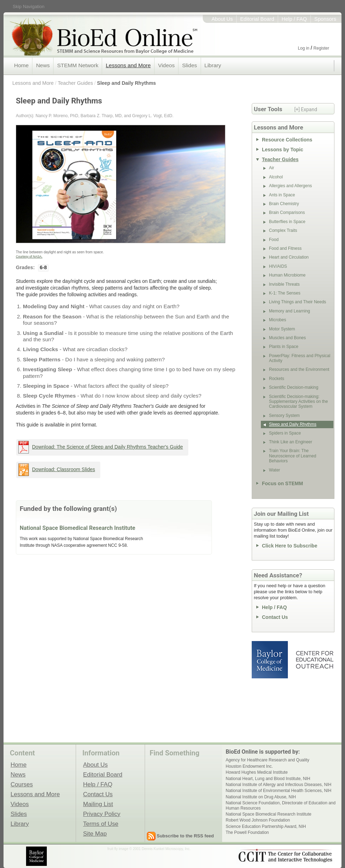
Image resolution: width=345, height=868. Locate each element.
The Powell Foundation (247, 832)
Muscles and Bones (287, 338)
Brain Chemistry (284, 204)
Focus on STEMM (283, 483)
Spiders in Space (285, 433)
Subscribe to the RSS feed (185, 836)
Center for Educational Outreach (314, 660)
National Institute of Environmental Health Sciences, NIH (278, 791)
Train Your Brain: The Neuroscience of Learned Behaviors (293, 456)
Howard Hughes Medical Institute (257, 772)
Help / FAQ (294, 19)
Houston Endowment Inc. (249, 766)
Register (321, 48)
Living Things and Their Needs (297, 302)
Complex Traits (283, 230)
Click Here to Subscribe (290, 546)
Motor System (282, 329)
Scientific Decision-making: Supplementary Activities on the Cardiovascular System (298, 402)
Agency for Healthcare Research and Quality (267, 760)
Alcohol (276, 177)
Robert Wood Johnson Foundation (258, 820)
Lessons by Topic (283, 150)
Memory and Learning (290, 311)
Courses (22, 784)
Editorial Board (257, 19)
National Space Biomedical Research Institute (77, 528)
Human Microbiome (287, 275)
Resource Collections (287, 140)
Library (213, 65)
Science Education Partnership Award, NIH (266, 826)
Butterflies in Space (287, 222)
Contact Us (275, 617)
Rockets (277, 379)
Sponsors (325, 19)
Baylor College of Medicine (270, 660)
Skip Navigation (29, 7)
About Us (222, 19)
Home (21, 65)
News (43, 65)
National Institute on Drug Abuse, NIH (261, 797)
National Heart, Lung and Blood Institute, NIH (268, 779)
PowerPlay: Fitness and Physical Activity (300, 358)
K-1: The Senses (285, 293)
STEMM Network (78, 65)
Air (272, 168)
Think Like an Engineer (291, 442)
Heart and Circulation (289, 257)
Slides (189, 65)
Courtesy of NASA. (29, 256)
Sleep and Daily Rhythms (127, 83)
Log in (304, 48)
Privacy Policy (102, 814)
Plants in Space (284, 347)
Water (275, 470)
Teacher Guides (75, 83)
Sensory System (284, 416)
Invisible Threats (284, 284)
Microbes (278, 320)
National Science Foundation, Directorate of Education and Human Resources (281, 805)
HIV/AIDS (278, 266)
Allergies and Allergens (290, 186)
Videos (166, 65)
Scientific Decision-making (294, 387)
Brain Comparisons (287, 213)
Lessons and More (128, 65)
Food (274, 240)
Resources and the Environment (299, 369)
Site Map (95, 834)
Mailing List (98, 804)
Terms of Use (101, 824)
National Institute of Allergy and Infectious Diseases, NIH (278, 785)
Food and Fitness (285, 248)
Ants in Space (282, 195)
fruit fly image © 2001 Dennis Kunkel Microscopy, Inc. (149, 849)
